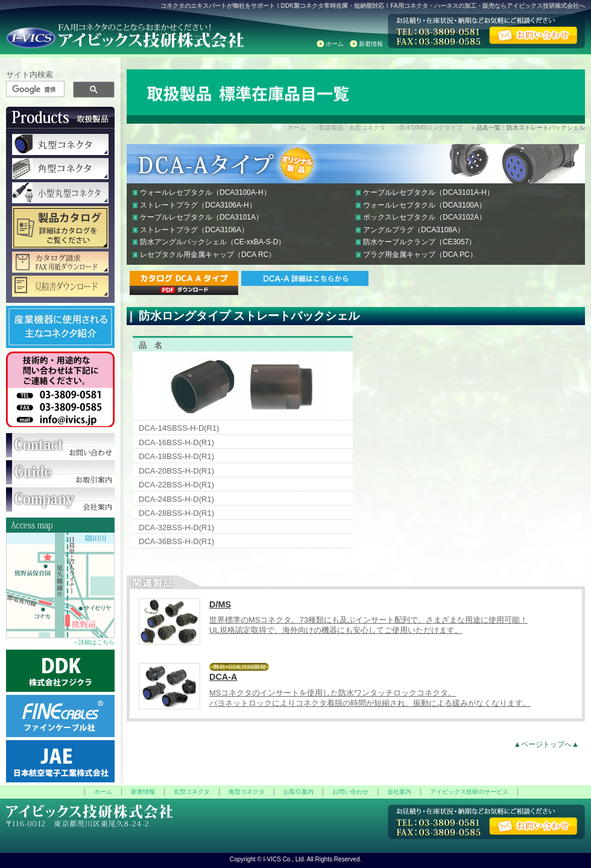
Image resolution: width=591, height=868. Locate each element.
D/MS (220, 604)
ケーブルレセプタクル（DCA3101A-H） (428, 192)
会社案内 (399, 792)
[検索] (36, 89)
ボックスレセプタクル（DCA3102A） (425, 217)
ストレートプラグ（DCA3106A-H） (198, 205)
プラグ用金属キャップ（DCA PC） (420, 255)
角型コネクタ (247, 792)
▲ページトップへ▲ (546, 744)
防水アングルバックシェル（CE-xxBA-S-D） (213, 242)
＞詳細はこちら (93, 642)
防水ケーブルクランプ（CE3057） (419, 242)
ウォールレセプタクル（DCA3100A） (425, 205)
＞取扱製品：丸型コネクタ (349, 128)
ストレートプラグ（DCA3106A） (194, 230)
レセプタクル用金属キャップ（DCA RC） (208, 255)
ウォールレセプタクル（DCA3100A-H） (205, 192)
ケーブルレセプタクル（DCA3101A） (201, 217)
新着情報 (371, 44)
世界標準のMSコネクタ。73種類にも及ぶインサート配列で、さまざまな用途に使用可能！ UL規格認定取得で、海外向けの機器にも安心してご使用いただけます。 (368, 625)
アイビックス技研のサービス (469, 792)
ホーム (335, 44)
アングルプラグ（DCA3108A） (414, 230)
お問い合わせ (350, 792)
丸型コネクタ (192, 792)
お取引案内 (299, 792)
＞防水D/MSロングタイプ (428, 128)
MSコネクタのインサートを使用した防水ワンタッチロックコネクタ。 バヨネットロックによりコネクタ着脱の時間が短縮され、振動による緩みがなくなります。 (370, 698)
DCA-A (223, 677)
